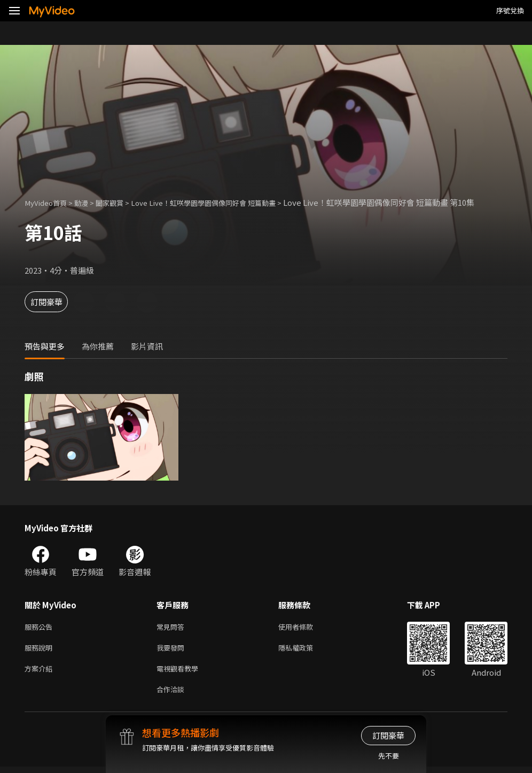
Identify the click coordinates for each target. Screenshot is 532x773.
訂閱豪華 (54, 302)
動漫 (89, 202)
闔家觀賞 (120, 202)
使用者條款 (305, 627)
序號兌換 (510, 10)
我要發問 (173, 650)
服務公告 (41, 627)
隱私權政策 (305, 650)
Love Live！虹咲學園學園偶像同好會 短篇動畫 (226, 202)
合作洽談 (173, 695)
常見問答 (173, 627)
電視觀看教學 (181, 672)
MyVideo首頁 (49, 202)
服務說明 (41, 650)
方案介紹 (41, 672)
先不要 (389, 756)
